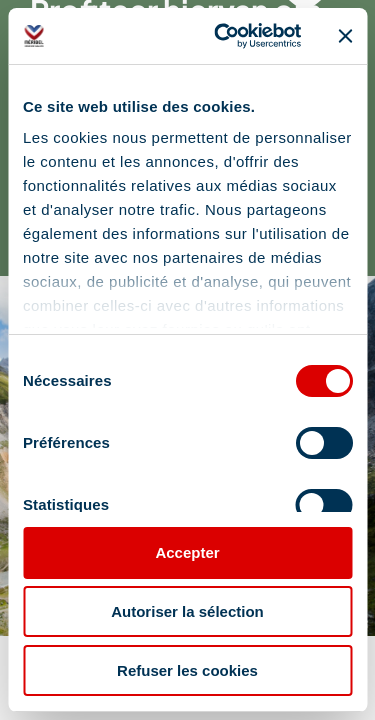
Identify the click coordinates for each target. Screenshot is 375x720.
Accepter (187, 552)
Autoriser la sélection (187, 611)
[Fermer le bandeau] (345, 36)
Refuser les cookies (187, 670)
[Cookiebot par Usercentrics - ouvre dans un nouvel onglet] (223, 36)
